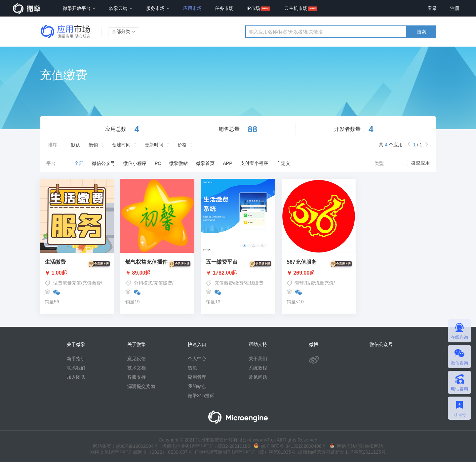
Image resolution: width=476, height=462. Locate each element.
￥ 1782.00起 (238, 273)
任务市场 (224, 8)
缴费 (239, 283)
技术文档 (137, 368)
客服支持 (137, 377)
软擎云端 (121, 8)
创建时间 (121, 145)
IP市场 (253, 8)
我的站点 (197, 386)
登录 (432, 8)
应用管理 (197, 377)
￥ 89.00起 (157, 273)
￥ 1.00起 (77, 273)
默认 (76, 145)
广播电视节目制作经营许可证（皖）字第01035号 (244, 452)
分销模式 (143, 283)
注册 (455, 8)
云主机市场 (296, 8)
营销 (300, 283)
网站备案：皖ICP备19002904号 (126, 446)
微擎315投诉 (201, 396)
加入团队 (76, 377)
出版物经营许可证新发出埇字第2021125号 (340, 452)
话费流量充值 (67, 283)
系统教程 (258, 368)
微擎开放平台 (79, 8)
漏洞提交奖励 (141, 386)
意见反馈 (137, 359)
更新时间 (154, 145)
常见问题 (258, 377)
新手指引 (76, 359)
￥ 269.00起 (319, 273)
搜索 (421, 32)
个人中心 (197, 359)
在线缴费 (254, 283)
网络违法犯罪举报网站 (357, 446)
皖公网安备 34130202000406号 (290, 446)
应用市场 (192, 8)
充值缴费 (92, 283)
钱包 (192, 368)
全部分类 (124, 31)
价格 (182, 145)
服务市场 (158, 8)
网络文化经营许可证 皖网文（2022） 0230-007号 (141, 452)
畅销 (93, 145)
